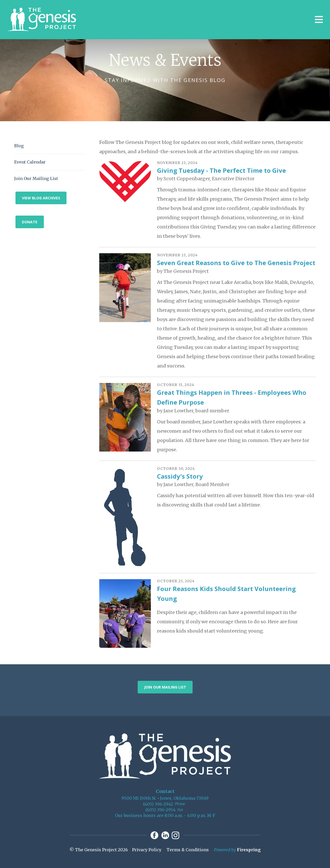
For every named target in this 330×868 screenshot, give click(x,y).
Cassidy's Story (180, 476)
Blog (19, 146)
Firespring (249, 850)
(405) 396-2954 (160, 810)
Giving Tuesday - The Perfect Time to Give (221, 170)
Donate (30, 222)
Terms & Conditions (188, 850)
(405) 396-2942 (158, 804)
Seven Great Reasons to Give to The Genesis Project (236, 263)
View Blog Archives (41, 198)
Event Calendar (30, 162)
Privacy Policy (147, 850)
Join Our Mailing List (36, 178)
